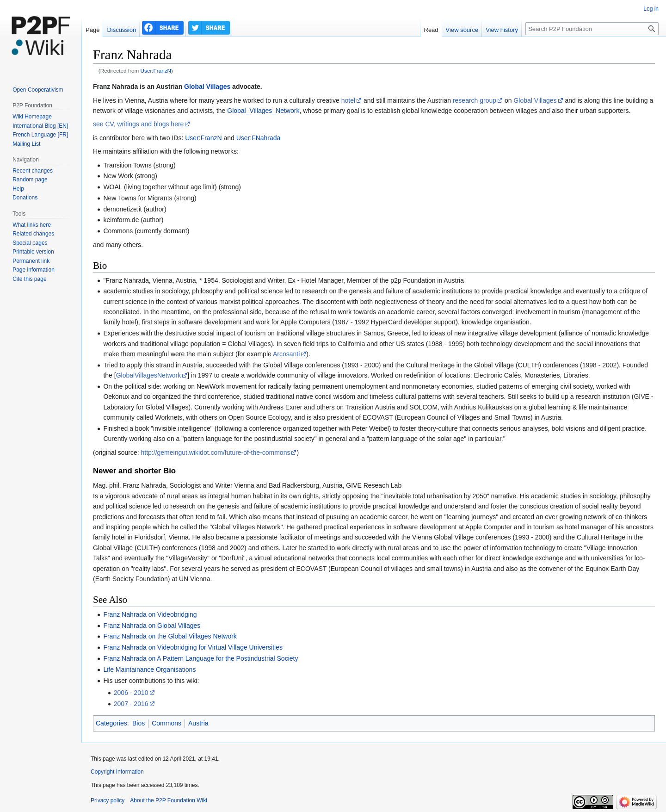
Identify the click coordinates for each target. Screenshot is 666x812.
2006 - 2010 (131, 693)
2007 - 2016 (131, 704)
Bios (139, 723)
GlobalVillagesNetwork (149, 375)
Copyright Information (117, 772)
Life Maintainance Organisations (149, 669)
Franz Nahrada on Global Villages (152, 626)
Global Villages (207, 87)
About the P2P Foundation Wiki (169, 800)
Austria (198, 723)
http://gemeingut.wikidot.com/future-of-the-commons (216, 452)
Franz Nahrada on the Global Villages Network (170, 636)
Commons (166, 723)
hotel (348, 100)
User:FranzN (156, 71)
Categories (111, 723)
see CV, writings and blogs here (138, 124)
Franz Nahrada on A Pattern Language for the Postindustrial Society (200, 658)
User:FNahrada (259, 138)
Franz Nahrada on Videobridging (150, 614)
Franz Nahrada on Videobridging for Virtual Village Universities (193, 647)
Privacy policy (108, 800)
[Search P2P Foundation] (592, 29)
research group (475, 100)
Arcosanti (286, 354)
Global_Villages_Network (263, 111)
